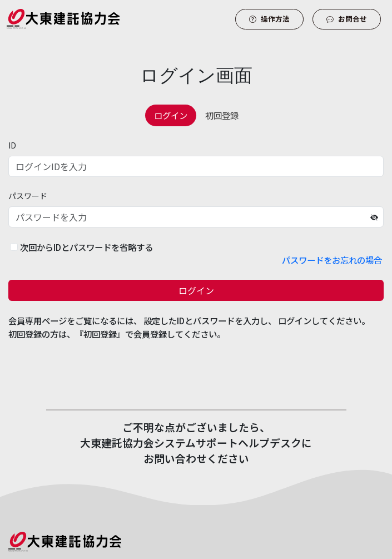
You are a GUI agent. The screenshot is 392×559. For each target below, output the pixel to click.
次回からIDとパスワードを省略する (86, 247)
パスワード (28, 196)
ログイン (196, 290)
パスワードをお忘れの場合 (332, 260)
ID (12, 145)
